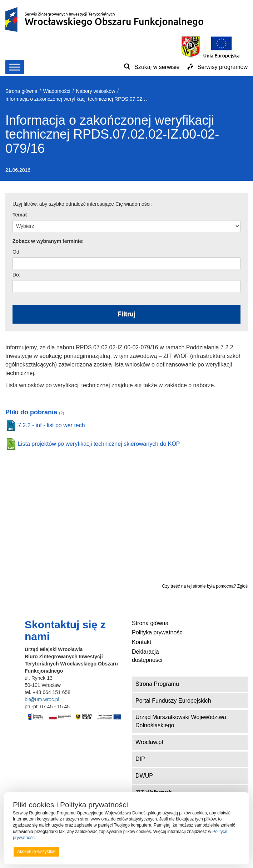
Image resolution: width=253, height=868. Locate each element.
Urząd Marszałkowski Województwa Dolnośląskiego (181, 721)
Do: (16, 275)
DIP (140, 759)
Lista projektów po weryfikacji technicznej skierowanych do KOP (99, 444)
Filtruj (126, 314)
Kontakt (142, 642)
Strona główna (150, 623)
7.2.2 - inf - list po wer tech (51, 425)
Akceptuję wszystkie (36, 852)
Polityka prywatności (158, 632)
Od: (17, 252)
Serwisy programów (223, 67)
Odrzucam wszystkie (135, 852)
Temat (20, 215)
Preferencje (226, 851)
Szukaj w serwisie (157, 67)
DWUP (144, 776)
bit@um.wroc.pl (42, 699)
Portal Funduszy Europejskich (173, 701)
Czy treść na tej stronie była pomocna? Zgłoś (205, 586)
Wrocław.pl (149, 742)
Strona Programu (157, 684)
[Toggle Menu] (15, 67)
